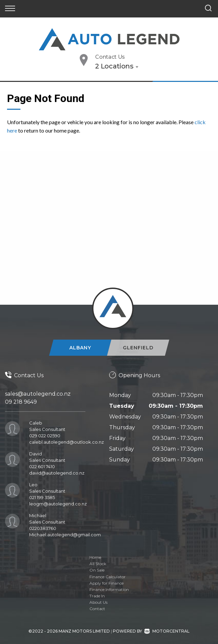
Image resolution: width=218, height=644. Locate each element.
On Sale (97, 570)
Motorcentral (167, 631)
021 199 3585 (42, 497)
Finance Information (109, 589)
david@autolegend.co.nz (57, 473)
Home (95, 557)
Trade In (97, 596)
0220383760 (43, 528)
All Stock (98, 564)
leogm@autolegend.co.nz (58, 504)
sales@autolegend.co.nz (38, 394)
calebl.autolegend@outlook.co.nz (66, 442)
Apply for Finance (106, 583)
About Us (98, 602)
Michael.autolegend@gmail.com (65, 535)
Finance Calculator (107, 577)
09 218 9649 (21, 402)
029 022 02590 (45, 436)
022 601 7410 (42, 466)
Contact (97, 609)
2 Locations (114, 66)
